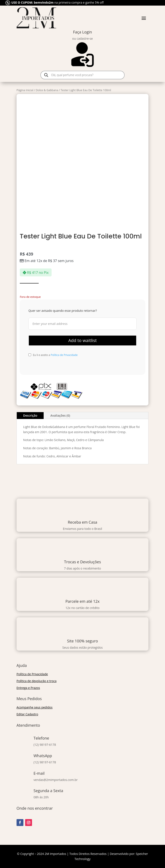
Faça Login (82, 32)
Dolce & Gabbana (47, 90)
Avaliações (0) (60, 415)
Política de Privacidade (64, 355)
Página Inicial (25, 90)
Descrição (30, 415)
